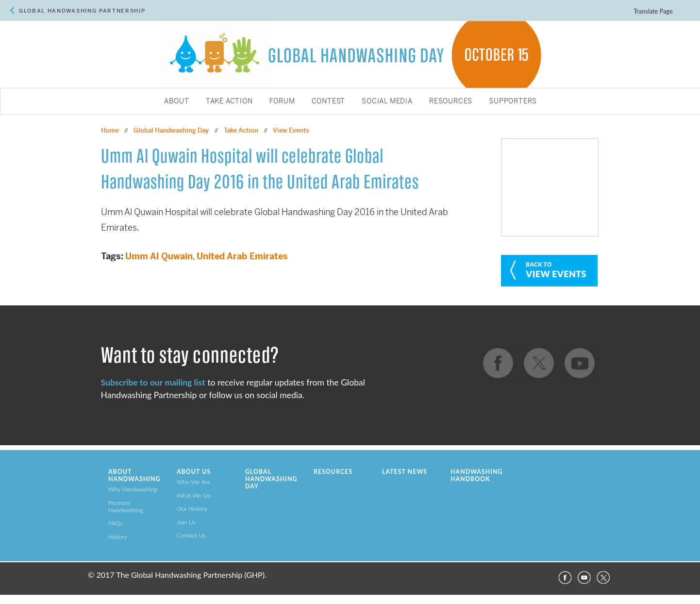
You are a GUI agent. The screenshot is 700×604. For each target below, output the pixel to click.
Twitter (603, 578)
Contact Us (191, 535)
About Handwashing (134, 475)
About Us (194, 472)
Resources (451, 101)
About (177, 101)
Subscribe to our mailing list (153, 382)
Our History (192, 509)
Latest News (405, 472)
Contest (329, 101)
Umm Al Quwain (159, 256)
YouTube (584, 578)
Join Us (186, 522)
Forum (282, 101)
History (118, 537)
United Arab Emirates (242, 256)
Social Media (387, 101)
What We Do (194, 495)
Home (110, 130)
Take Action (229, 101)
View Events (291, 130)
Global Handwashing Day (171, 130)
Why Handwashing (133, 489)
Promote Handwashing (126, 506)
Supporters (513, 101)
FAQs (115, 523)
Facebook (565, 578)
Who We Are (193, 482)
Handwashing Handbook (476, 475)
